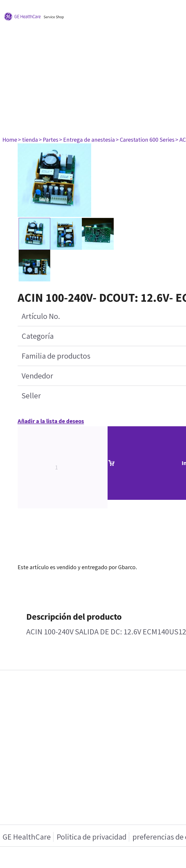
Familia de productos (56, 356)
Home (10, 140)
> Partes (49, 140)
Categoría (38, 336)
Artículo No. (41, 316)
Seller (31, 396)
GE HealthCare (27, 837)
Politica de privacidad (92, 837)
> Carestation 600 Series (145, 140)
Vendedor (37, 376)
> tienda (28, 140)
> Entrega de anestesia (87, 140)
